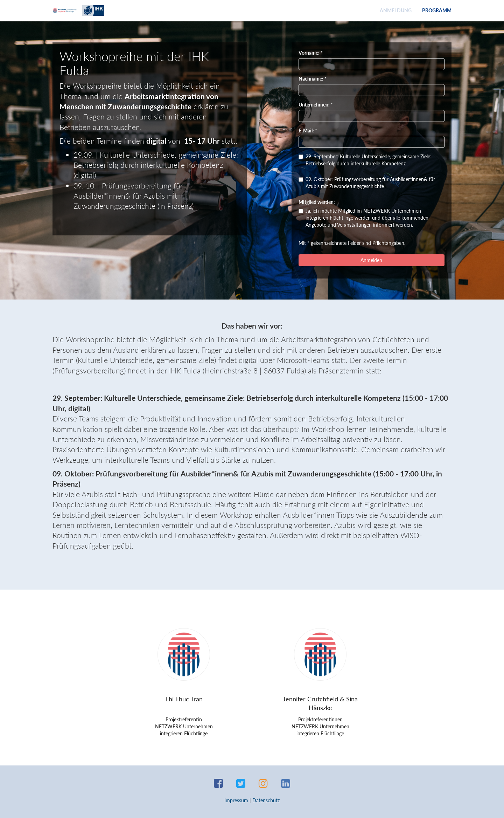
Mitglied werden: (317, 202)
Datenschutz (266, 800)
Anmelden (371, 260)
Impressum (236, 800)
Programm (437, 10)
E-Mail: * (308, 130)
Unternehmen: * (316, 105)
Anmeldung (396, 10)
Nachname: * (313, 79)
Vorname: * (311, 53)
